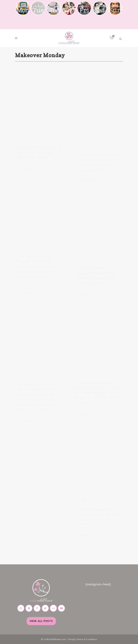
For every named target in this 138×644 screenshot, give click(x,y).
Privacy (71, 639)
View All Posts (41, 621)
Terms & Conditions (87, 639)
